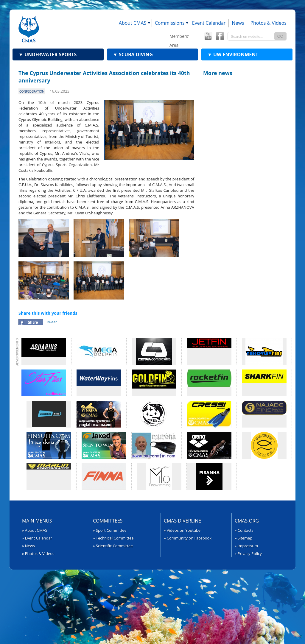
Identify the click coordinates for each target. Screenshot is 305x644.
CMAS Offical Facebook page (220, 36)
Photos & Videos (268, 23)
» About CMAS (35, 530)
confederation (32, 91)
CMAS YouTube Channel (208, 36)
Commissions (170, 23)
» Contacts (244, 530)
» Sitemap (243, 538)
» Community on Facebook (188, 538)
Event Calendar (209, 23)
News (238, 23)
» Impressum (246, 546)
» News (28, 546)
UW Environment (233, 54)
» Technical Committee (113, 538)
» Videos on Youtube (182, 530)
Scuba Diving (133, 54)
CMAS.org (247, 521)
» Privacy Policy (248, 553)
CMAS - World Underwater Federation (29, 29)
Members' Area (179, 37)
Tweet (52, 322)
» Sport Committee (110, 530)
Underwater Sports (48, 54)
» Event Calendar (37, 538)
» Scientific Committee (113, 546)
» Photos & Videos (38, 553)
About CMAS (133, 23)
